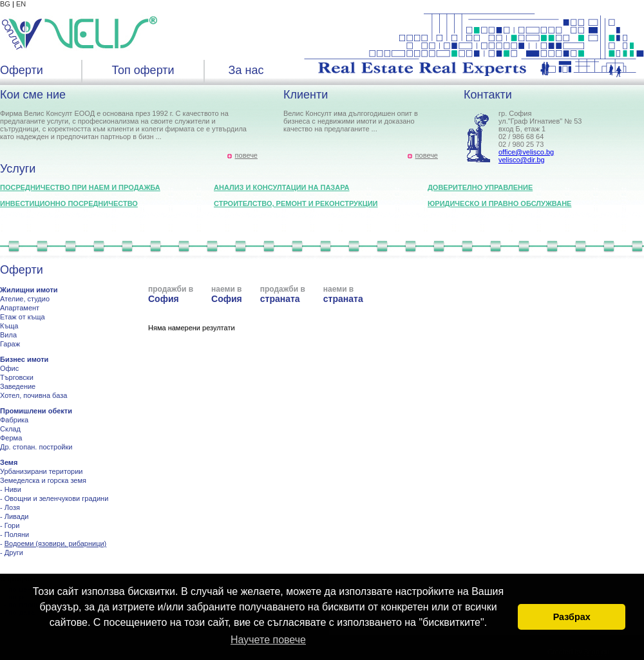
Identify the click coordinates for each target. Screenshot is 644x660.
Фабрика (14, 420)
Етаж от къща (23, 317)
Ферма (11, 438)
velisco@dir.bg (522, 160)
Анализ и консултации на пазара (281, 187)
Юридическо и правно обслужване (499, 203)
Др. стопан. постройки (36, 447)
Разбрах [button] (572, 617)
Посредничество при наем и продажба (80, 187)
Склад (10, 429)
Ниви (13, 489)
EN (21, 4)
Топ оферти (143, 70)
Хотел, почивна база (33, 395)
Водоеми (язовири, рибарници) (56, 543)
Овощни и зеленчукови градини (57, 498)
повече (246, 155)
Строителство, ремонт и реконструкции (296, 203)
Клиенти (306, 95)
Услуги (18, 169)
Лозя (12, 507)
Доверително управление (480, 187)
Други (14, 552)
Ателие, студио (25, 299)
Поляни (17, 534)
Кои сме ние (33, 95)
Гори (12, 525)
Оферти (22, 70)
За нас (246, 70)
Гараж (10, 344)
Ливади (17, 516)
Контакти (488, 95)
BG (5, 4)
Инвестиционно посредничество (69, 203)
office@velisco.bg (526, 152)
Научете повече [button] (268, 640)
